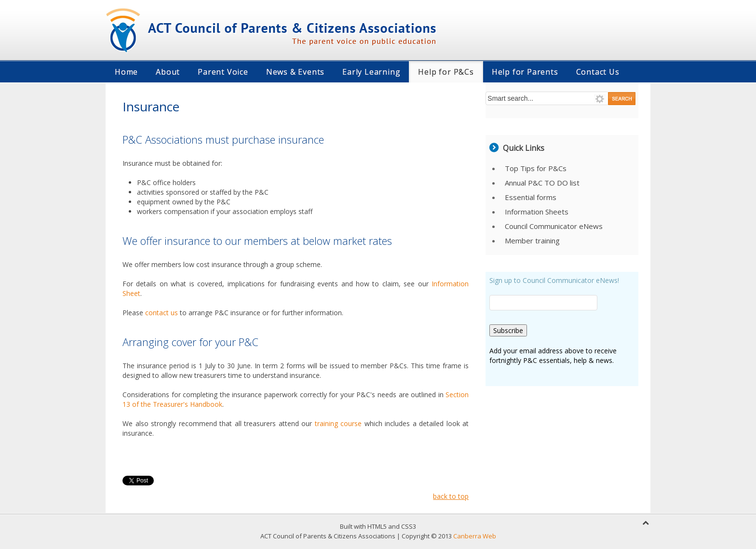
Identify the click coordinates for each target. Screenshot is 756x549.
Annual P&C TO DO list (542, 183)
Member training (532, 241)
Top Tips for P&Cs (536, 168)
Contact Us (598, 72)
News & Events (295, 72)
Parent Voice (223, 72)
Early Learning (371, 72)
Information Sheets (537, 212)
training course (340, 423)
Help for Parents (525, 72)
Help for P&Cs (446, 72)
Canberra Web (475, 536)
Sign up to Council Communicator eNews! (554, 280)
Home (126, 72)
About (168, 72)
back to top (451, 496)
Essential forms (531, 197)
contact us (162, 313)
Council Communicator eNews (554, 226)
